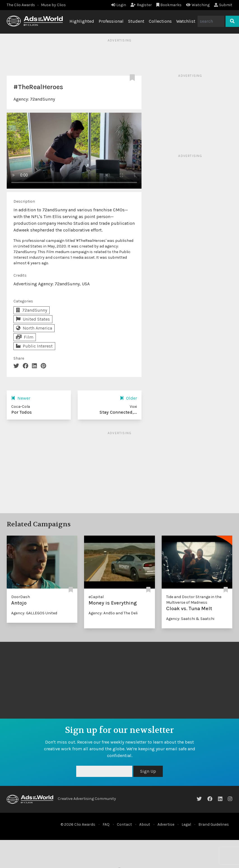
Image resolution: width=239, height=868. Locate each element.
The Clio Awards (21, 5)
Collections (160, 21)
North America (34, 328)
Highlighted (82, 21)
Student (136, 21)
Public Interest (34, 346)
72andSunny (42, 99)
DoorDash (21, 597)
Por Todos (21, 412)
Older (128, 398)
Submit (223, 5)
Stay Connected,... (118, 412)
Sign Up (148, 771)
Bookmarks (169, 5)
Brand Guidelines (214, 824)
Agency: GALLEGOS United (34, 613)
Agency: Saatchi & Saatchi (190, 619)
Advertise (166, 824)
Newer (21, 398)
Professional (111, 21)
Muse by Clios (53, 5)
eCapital (96, 597)
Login (119, 5)
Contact (124, 824)
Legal (186, 824)
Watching (198, 5)
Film (25, 337)
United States (33, 319)
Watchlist (186, 21)
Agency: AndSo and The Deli (113, 613)
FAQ (106, 824)
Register (141, 5)
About (145, 824)
